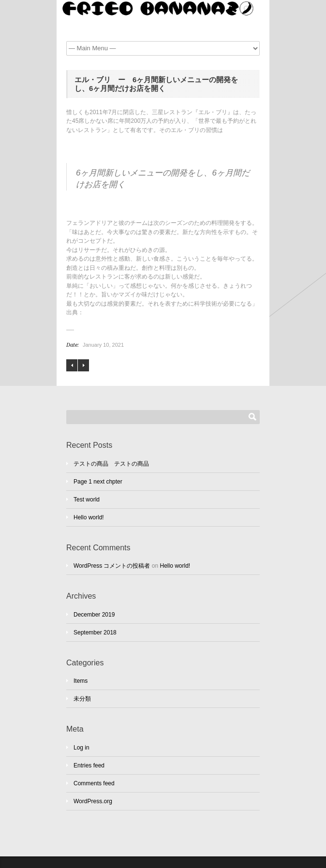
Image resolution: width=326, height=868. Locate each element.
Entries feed (89, 765)
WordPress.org (93, 801)
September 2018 (95, 633)
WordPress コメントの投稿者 (112, 566)
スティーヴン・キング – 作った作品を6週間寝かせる (72, 365)
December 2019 (94, 615)
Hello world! (89, 517)
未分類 (82, 699)
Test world (87, 500)
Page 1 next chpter (98, 482)
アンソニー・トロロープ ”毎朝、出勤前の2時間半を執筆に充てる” (83, 365)
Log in (81, 748)
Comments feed (94, 783)
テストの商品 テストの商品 (111, 464)
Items (81, 681)
